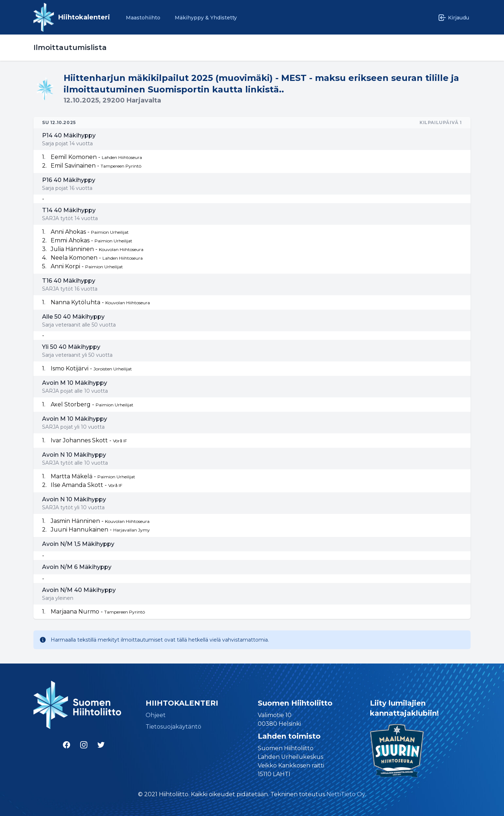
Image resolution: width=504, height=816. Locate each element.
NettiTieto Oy (346, 794)
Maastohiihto (143, 18)
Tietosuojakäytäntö (173, 727)
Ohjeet (156, 715)
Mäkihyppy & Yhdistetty (206, 18)
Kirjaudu (453, 18)
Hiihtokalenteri (84, 17)
